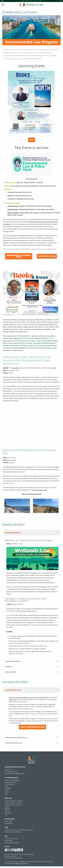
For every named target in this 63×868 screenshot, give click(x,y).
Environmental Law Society (25, 341)
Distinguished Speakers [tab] (13, 533)
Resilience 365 (24, 336)
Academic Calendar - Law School (14, 801)
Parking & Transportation (12, 843)
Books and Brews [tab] (11, 672)
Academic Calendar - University (13, 803)
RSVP (32, 140)
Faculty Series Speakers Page (32, 727)
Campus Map (8, 841)
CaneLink (7, 811)
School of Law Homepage (12, 780)
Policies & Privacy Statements (13, 832)
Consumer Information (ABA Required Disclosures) (19, 830)
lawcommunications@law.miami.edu (15, 774)
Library (7, 792)
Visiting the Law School (11, 839)
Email (6, 815)
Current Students (9, 784)
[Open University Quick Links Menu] (61, 1)
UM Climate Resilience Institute (37, 338)
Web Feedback (9, 824)
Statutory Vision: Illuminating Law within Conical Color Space (28, 697)
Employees (8, 788)
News (6, 794)
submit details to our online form (20, 864)
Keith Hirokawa (13, 209)
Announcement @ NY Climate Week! (19, 256)
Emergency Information (11, 856)
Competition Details (47, 256)
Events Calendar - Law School (13, 805)
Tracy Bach (16, 368)
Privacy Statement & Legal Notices (14, 858)
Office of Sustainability (44, 341)
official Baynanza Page (39, 490)
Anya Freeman (13, 206)
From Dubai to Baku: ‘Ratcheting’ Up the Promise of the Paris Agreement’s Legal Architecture (27, 360)
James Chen (13, 700)
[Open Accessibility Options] (2, 1)
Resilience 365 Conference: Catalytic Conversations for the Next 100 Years (36, 249)
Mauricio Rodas (13, 213)
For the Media (9, 822)
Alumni (7, 786)
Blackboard (8, 813)
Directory (7, 807)
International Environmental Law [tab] (16, 738)
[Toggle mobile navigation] (3, 5)
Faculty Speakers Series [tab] (13, 690)
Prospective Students (11, 782)
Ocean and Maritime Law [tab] (14, 743)
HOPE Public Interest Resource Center (43, 348)
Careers (7, 790)
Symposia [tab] (8, 667)
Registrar (7, 809)
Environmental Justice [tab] (13, 661)
